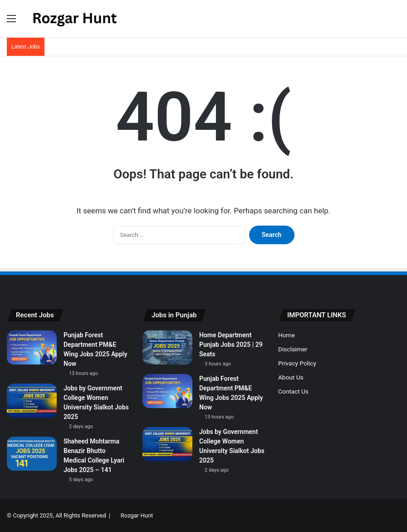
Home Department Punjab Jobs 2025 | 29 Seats (231, 345)
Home (287, 335)
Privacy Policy (297, 363)
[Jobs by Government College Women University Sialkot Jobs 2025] (32, 401)
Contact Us (293, 391)
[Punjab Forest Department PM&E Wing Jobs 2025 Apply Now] (32, 347)
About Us (291, 377)
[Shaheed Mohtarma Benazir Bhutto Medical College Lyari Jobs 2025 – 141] (32, 454)
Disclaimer (293, 349)
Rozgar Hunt (137, 515)
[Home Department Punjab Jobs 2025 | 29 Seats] (167, 347)
